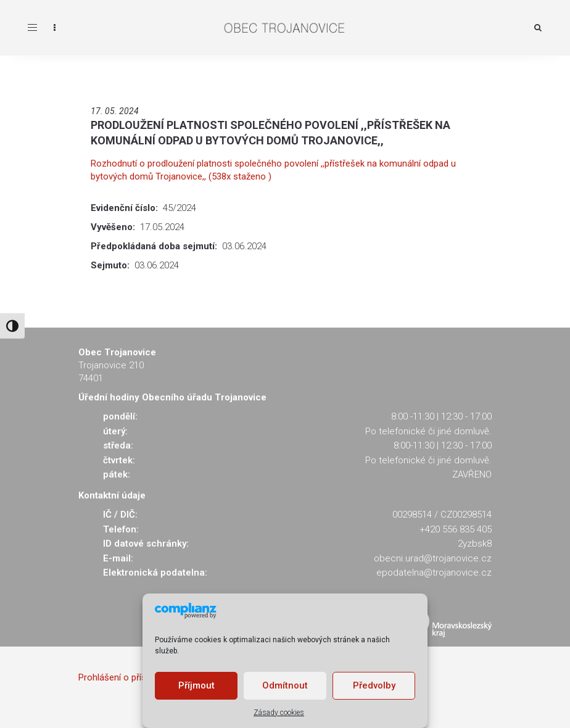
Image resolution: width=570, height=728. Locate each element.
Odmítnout (285, 685)
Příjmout (196, 685)
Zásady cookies (279, 713)
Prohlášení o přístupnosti (129, 677)
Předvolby (374, 685)
